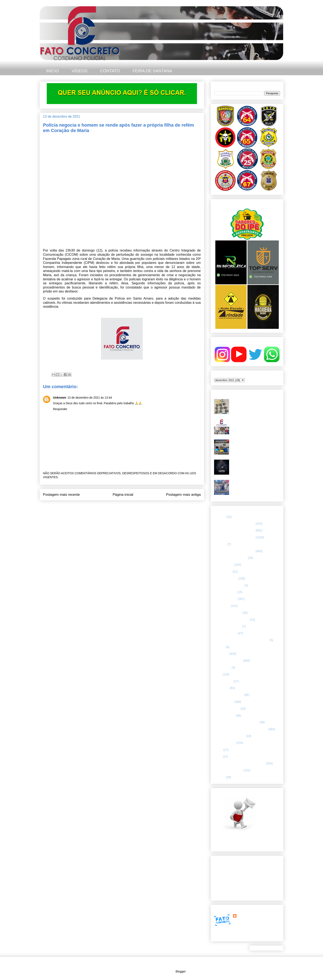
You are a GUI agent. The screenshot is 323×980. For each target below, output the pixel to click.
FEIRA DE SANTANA (152, 71)
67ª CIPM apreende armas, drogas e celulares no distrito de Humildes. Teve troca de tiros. (255, 425)
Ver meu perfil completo (229, 936)
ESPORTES (222, 606)
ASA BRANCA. (224, 565)
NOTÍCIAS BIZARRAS (229, 695)
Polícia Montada (225, 716)
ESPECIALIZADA (226, 599)
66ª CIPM (220, 544)
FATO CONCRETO (250, 916)
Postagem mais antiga (183, 495)
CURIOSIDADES (225, 592)
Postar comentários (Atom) (128, 509)
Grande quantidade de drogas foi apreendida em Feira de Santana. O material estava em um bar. (255, 445)
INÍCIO (52, 71)
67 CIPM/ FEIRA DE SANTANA (234, 551)
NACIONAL (222, 688)
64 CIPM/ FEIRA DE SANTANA (234, 524)
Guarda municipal (226, 633)
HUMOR (220, 647)
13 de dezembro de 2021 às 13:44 (90, 398)
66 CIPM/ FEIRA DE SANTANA (234, 537)
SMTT (218, 756)
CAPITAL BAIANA (226, 578)
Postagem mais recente (61, 495)
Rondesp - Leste (225, 743)
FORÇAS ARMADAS (228, 626)
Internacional (222, 667)
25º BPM (220, 517)
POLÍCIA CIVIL (224, 702)
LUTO (218, 674)
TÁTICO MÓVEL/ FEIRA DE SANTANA (240, 763)
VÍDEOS (79, 71)
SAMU (218, 750)
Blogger (181, 971)
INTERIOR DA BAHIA (228, 661)
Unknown (60, 398)
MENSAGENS (223, 681)
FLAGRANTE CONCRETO (232, 620)
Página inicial (123, 495)
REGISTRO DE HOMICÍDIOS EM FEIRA (241, 729)
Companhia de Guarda (229, 585)
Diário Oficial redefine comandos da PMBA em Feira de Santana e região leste (255, 485)
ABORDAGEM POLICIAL (231, 558)
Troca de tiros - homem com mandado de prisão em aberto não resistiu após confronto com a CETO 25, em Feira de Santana (255, 406)
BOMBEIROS (223, 572)
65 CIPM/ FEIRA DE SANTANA (234, 530)
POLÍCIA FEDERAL (227, 709)
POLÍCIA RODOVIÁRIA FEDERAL (236, 722)
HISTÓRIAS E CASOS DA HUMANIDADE (241, 640)
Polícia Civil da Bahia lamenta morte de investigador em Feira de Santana (255, 463)
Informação (221, 654)
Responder (60, 409)
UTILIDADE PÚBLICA (228, 770)
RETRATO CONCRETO (230, 736)
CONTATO (110, 71)
